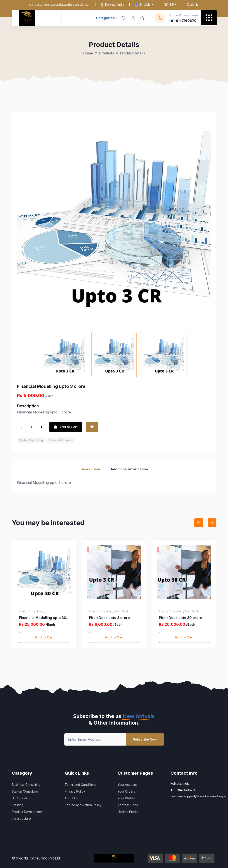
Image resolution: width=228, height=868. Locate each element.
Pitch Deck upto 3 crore (179, 618)
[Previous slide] (199, 523)
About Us (71, 798)
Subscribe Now (145, 739)
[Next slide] (212, 523)
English (143, 4)
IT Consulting (21, 798)
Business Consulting (26, 785)
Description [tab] (90, 469)
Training (18, 805)
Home (88, 53)
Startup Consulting (31, 440)
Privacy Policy (75, 791)
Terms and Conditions (80, 785)
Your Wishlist (127, 798)
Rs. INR (169, 4)
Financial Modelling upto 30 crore (113, 618)
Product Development (28, 812)
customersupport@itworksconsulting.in (60, 4)
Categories (107, 18)
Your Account (127, 785)
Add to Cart (44, 637)
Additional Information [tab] (129, 469)
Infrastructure (21, 818)
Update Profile (128, 812)
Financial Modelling (61, 440)
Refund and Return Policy (83, 805)
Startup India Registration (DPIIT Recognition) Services (44, 618)
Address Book (128, 805)
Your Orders (126, 791)
